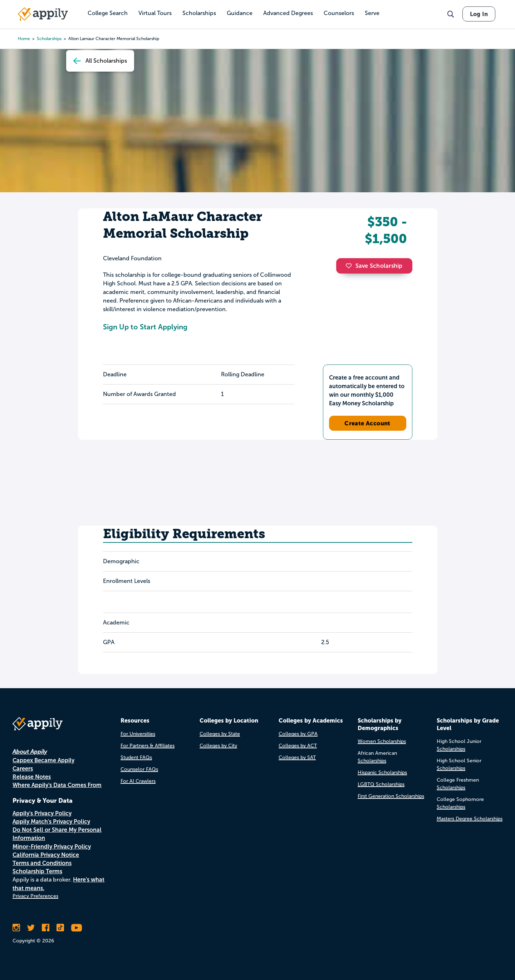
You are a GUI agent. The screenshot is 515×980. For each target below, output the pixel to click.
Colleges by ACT (298, 746)
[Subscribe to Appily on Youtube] (77, 928)
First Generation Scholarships (391, 796)
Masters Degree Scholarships (470, 819)
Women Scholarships (382, 741)
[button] (350, 266)
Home (24, 39)
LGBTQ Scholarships (381, 784)
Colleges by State (220, 734)
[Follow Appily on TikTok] (60, 928)
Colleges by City (218, 746)
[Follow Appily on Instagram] (16, 928)
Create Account (367, 423)
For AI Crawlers (138, 781)
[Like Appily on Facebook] (46, 928)
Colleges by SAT (297, 757)
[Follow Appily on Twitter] (31, 928)
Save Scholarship (374, 266)
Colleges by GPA (298, 734)
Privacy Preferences (35, 896)
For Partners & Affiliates (148, 746)
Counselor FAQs (139, 769)
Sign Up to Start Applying (145, 327)
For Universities (138, 734)
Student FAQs (136, 757)
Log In (479, 14)
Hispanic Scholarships (382, 773)
